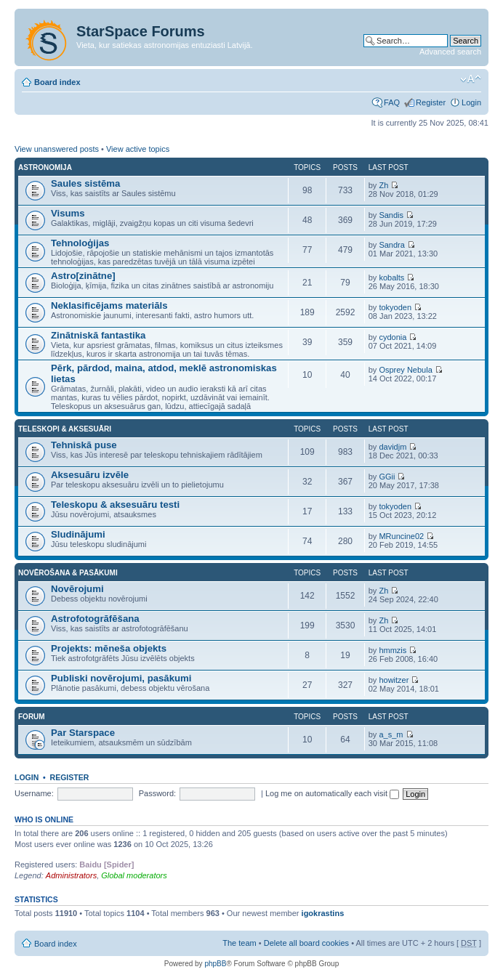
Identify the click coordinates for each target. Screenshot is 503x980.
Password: (157, 793)
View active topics (138, 149)
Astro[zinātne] (83, 276)
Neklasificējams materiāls (109, 305)
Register (431, 102)
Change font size (471, 79)
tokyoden (395, 307)
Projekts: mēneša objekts (109, 648)
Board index (57, 82)
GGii (387, 477)
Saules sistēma (85, 183)
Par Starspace (83, 733)
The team (239, 943)
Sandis (391, 215)
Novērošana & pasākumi (68, 573)
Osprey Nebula (405, 370)
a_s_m (391, 734)
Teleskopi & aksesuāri (65, 429)
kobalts (391, 278)
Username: (34, 793)
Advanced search (450, 52)
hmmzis (393, 650)
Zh (383, 185)
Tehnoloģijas (80, 243)
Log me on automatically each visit (332, 793)
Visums (68, 213)
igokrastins (323, 913)
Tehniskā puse (84, 445)
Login (471, 102)
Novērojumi (77, 589)
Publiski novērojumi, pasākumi (121, 678)
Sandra (391, 245)
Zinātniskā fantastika (98, 335)
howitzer (394, 680)
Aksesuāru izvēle (90, 475)
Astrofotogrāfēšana (95, 619)
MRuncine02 (401, 536)
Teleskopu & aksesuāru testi (115, 505)
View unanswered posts (57, 149)
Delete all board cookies (306, 943)
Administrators (71, 875)
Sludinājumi (78, 534)
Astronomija (45, 167)
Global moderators (134, 875)
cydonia (393, 337)
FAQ (392, 102)
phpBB (215, 964)
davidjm (393, 447)
